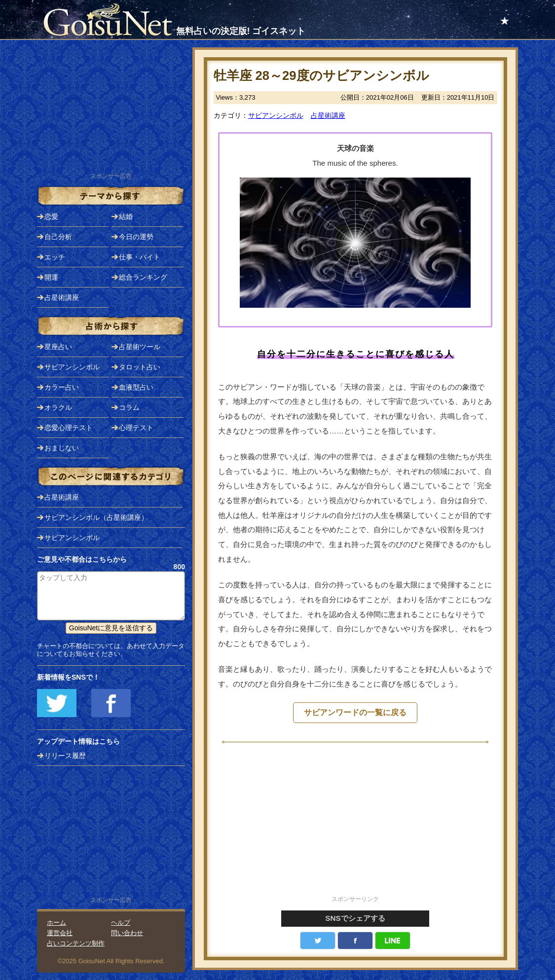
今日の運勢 (136, 237)
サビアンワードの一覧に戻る (355, 712)
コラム (129, 407)
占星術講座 (328, 115)
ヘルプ (121, 923)
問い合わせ (127, 933)
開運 (51, 277)
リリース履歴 (65, 756)
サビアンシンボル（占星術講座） (96, 517)
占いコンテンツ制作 (76, 943)
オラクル (58, 407)
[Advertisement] (355, 825)
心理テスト (136, 428)
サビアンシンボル (276, 115)
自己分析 (58, 237)
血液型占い (136, 387)
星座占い (58, 347)
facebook (355, 941)
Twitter (318, 941)
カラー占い (62, 387)
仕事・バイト (140, 257)
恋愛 (51, 217)
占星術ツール (140, 347)
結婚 (126, 217)
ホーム (56, 923)
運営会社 (60, 933)
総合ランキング (143, 277)
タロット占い (140, 367)
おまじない (62, 448)
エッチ (55, 257)
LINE (393, 941)
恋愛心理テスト (69, 428)
